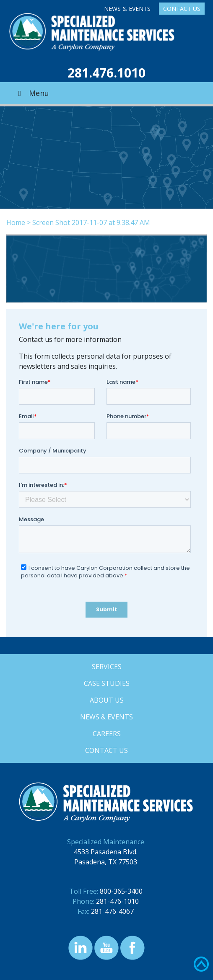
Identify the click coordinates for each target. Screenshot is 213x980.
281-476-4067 (112, 911)
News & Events (127, 9)
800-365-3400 (121, 891)
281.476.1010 (106, 73)
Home (16, 222)
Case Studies (107, 683)
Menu (32, 93)
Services (107, 667)
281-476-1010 (117, 901)
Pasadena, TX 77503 (106, 862)
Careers (107, 734)
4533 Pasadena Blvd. (106, 852)
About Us (107, 700)
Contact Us (182, 9)
